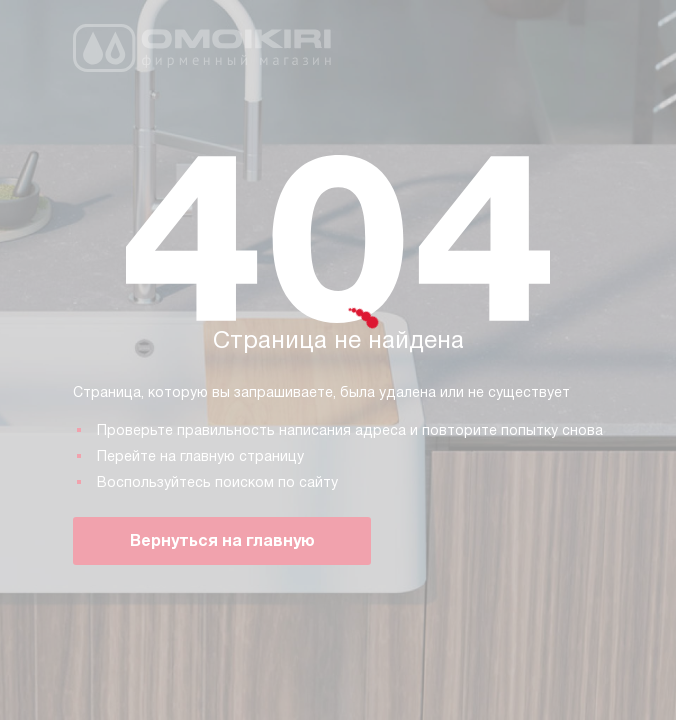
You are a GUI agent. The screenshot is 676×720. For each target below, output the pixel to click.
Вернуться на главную (222, 540)
